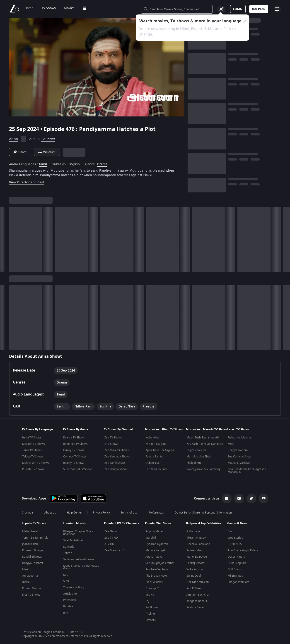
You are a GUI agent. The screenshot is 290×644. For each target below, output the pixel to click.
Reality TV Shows (74, 463)
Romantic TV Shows (75, 444)
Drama (102, 164)
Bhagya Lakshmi (238, 450)
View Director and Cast (27, 182)
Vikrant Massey (196, 538)
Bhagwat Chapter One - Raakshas (78, 533)
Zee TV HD (111, 538)
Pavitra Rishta (154, 457)
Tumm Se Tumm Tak (35, 538)
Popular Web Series (158, 523)
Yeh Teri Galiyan (156, 444)
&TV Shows (111, 444)
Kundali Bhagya (32, 557)
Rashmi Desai (195, 607)
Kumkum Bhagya (33, 550)
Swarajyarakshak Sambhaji (203, 469)
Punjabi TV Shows (33, 469)
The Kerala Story (74, 587)
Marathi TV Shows (34, 444)
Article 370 (70, 594)
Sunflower (152, 607)
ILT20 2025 (235, 544)
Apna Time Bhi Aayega (160, 450)
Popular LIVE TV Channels (121, 523)
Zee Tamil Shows (115, 463)
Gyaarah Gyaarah (157, 544)
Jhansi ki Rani (30, 544)
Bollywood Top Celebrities (204, 523)
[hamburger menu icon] (277, 9)
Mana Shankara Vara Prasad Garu (81, 567)
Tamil (43, 164)
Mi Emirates (235, 576)
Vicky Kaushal (195, 569)
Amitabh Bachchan (198, 595)
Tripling (150, 614)
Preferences (156, 513)
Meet (231, 444)
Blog (231, 531)
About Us (50, 513)
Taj (147, 601)
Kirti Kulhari (194, 588)
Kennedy (69, 547)
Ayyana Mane (154, 531)
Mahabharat (30, 531)
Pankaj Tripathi (196, 563)
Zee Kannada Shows (117, 457)
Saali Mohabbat (73, 540)
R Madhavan (194, 531)
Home (29, 8)
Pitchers (151, 620)
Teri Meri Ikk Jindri (157, 469)
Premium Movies (74, 523)
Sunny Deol (194, 576)
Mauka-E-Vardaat (239, 463)
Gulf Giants (235, 569)
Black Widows (154, 582)
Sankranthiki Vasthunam (79, 559)
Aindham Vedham (157, 569)
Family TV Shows (74, 450)
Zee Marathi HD (115, 550)
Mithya (150, 595)
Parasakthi (70, 600)
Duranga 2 (152, 588)
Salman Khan (195, 550)
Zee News (111, 531)
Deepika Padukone (198, 544)
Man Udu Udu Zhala (199, 457)
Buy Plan (259, 9)
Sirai (66, 581)
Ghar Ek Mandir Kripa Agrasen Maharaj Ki (247, 471)
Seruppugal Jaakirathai (160, 563)
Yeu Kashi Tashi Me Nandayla (205, 444)
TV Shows (49, 8)
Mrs (66, 575)
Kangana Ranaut (197, 601)
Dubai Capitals (237, 563)
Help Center (74, 513)
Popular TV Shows (34, 523)
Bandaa (68, 606)
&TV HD (109, 544)
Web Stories (235, 538)
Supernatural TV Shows (78, 469)
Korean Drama (31, 588)
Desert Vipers (236, 557)
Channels (28, 513)
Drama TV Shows (74, 438)
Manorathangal (155, 550)
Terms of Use (129, 513)
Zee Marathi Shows (117, 450)
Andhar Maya (154, 557)
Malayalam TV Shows (36, 463)
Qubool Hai (152, 463)
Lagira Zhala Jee (197, 450)
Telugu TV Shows (33, 457)
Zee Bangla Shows (116, 469)
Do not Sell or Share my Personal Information (203, 513)
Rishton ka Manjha (239, 438)
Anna (13, 139)
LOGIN (238, 9)
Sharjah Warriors (238, 582)
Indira (26, 582)
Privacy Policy (101, 513)
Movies (69, 8)
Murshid (151, 538)
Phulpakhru (194, 463)
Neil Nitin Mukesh (198, 582)
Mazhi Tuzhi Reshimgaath (203, 438)
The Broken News (157, 576)
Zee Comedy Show (239, 457)
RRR (66, 613)
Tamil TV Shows (32, 450)
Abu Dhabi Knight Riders (243, 550)
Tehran (68, 553)
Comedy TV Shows (75, 457)
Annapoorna (30, 576)
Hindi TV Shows (32, 438)
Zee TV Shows (113, 438)
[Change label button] (221, 9)
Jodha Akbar (153, 438)
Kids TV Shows (31, 595)
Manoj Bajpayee (197, 557)
